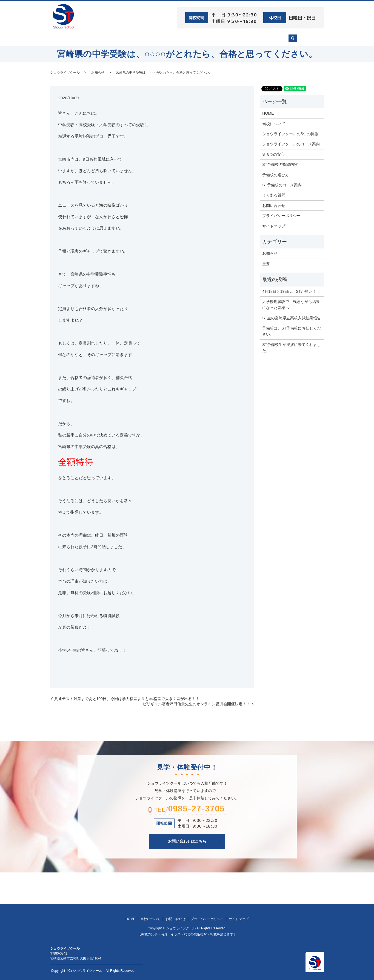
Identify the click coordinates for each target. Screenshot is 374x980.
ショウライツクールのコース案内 (291, 144)
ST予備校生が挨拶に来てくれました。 (292, 347)
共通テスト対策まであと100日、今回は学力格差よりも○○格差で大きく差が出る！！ (127, 698)
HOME (64, 39)
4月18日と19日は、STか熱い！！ (291, 291)
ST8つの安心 (93, 39)
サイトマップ (274, 226)
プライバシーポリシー (281, 215)
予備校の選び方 (237, 39)
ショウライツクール (167, 39)
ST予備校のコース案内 (282, 185)
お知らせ (98, 72)
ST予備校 (204, 39)
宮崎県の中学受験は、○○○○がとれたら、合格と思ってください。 (164, 72)
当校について (127, 39)
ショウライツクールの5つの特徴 (290, 134)
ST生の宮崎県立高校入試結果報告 (292, 317)
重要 (266, 263)
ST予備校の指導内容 (280, 164)
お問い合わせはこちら (187, 841)
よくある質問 (274, 195)
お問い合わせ (273, 39)
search (309, 41)
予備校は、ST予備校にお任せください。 (292, 331)
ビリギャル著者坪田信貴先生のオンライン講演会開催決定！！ (196, 704)
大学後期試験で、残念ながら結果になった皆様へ (291, 304)
